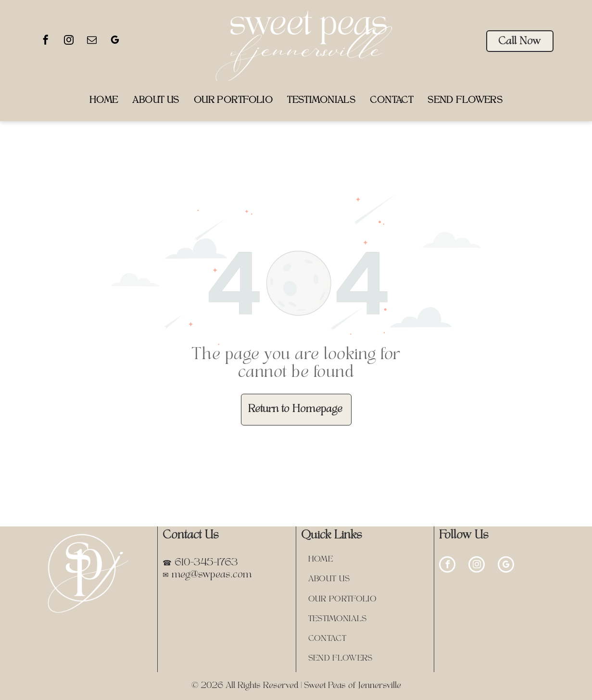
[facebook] (46, 41)
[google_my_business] (115, 41)
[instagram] (69, 41)
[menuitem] (104, 101)
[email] (92, 41)
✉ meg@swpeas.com (207, 575)
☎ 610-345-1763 (200, 563)
